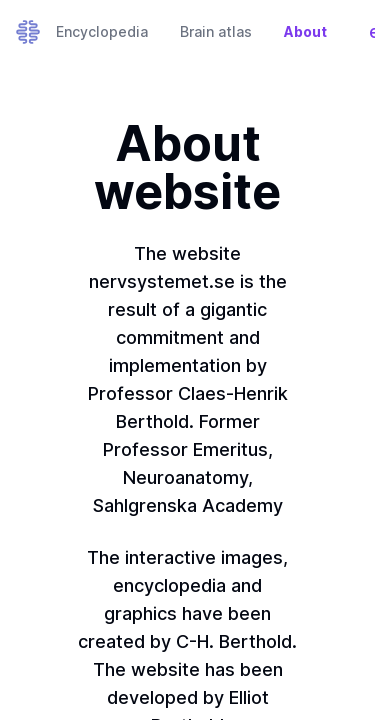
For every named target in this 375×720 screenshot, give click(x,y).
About (305, 31)
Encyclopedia (102, 31)
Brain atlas (216, 31)
